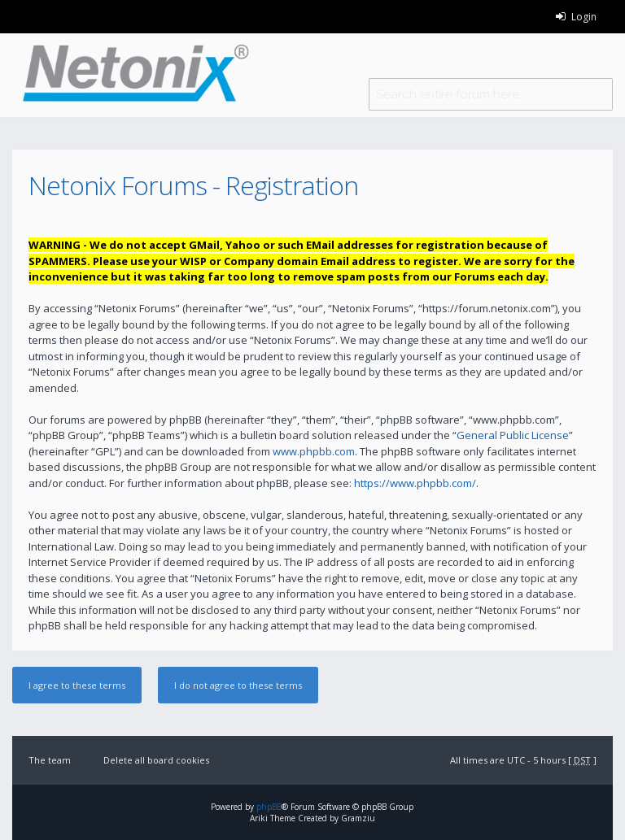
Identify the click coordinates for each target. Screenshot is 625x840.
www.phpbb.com (314, 451)
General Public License (513, 435)
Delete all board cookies (156, 760)
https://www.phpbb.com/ (415, 483)
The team (50, 760)
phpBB (269, 807)
